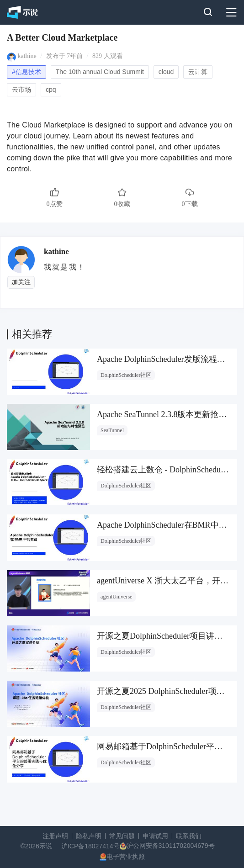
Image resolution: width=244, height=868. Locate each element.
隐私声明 (89, 836)
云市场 (21, 90)
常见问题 (122, 836)
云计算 (198, 72)
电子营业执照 (126, 857)
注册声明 (55, 836)
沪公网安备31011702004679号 (171, 846)
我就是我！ (65, 267)
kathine (27, 56)
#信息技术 (27, 72)
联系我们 (189, 836)
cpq (51, 90)
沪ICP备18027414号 (90, 846)
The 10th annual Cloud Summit (100, 72)
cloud (166, 72)
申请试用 (155, 836)
